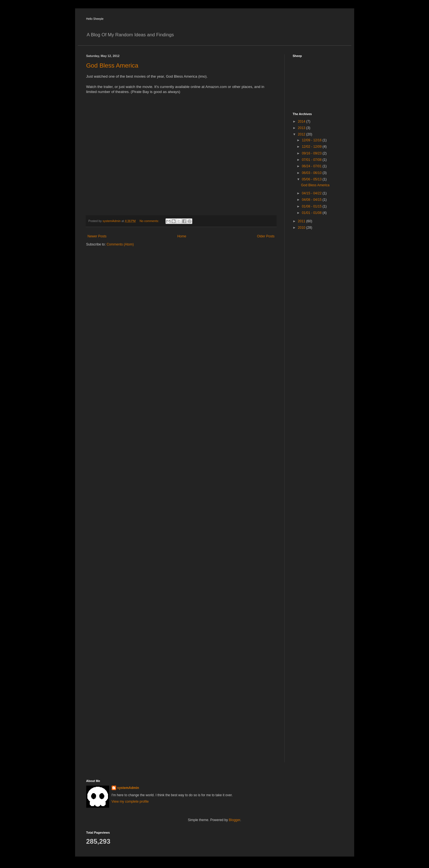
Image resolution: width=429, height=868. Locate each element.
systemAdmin (128, 788)
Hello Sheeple (95, 19)
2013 (302, 128)
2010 (302, 228)
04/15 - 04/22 (312, 193)
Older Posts (266, 236)
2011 (302, 221)
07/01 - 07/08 (312, 160)
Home (182, 236)
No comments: (150, 221)
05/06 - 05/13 (312, 179)
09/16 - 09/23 (312, 153)
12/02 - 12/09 (312, 147)
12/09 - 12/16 (312, 140)
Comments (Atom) (120, 244)
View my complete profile (130, 802)
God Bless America (112, 65)
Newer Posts (97, 236)
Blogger (235, 820)
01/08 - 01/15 (312, 206)
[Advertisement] (315, 323)
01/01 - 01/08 (312, 213)
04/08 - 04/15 (312, 200)
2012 (302, 134)
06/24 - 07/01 (312, 166)
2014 (302, 121)
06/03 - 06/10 (312, 173)
